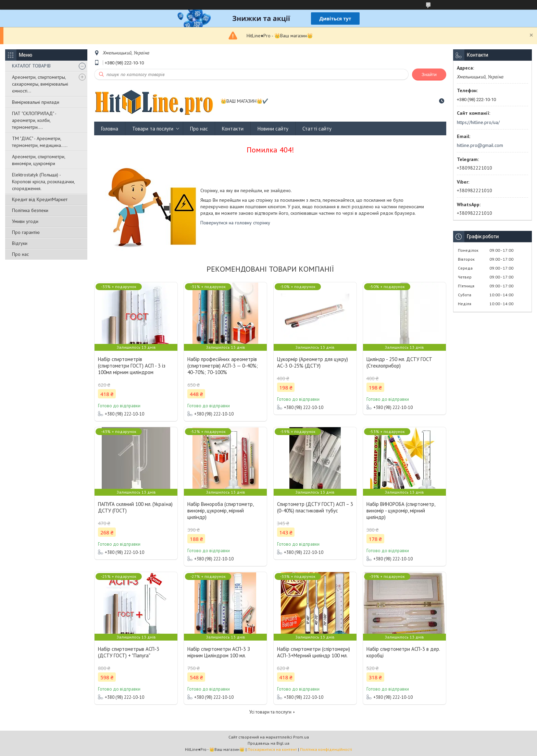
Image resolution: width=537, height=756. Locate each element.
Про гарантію (26, 232)
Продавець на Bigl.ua (268, 743)
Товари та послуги (153, 129)
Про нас (20, 254)
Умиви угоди (25, 221)
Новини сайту (273, 129)
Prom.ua (301, 737)
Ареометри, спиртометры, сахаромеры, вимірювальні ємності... (40, 84)
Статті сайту (317, 129)
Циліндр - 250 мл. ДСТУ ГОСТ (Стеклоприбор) (399, 362)
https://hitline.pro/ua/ (478, 122)
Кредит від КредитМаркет (40, 199)
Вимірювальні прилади (36, 102)
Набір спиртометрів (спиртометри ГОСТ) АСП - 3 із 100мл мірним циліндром (132, 366)
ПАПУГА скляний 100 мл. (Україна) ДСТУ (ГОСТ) (135, 507)
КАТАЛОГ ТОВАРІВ (31, 66)
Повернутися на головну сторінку (235, 223)
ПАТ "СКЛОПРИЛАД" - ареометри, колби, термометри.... (34, 120)
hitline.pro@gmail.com (480, 145)
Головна (110, 129)
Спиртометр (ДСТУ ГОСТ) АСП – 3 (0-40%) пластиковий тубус (315, 507)
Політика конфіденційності (326, 749)
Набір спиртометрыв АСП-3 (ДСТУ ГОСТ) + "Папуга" (129, 652)
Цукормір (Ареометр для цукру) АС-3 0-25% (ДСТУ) (313, 362)
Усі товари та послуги (270, 712)
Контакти (233, 129)
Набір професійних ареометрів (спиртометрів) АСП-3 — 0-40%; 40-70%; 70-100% (223, 366)
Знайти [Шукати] (429, 75)
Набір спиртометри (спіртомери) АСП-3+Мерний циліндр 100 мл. (314, 652)
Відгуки (20, 243)
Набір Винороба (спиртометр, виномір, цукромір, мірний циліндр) (220, 511)
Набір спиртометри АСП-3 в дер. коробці (403, 652)
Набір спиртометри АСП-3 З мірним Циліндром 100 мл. (219, 652)
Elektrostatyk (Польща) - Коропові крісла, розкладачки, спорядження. (43, 182)
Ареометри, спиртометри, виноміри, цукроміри (39, 160)
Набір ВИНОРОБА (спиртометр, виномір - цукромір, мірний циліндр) (401, 511)
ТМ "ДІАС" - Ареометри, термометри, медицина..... (40, 142)
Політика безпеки (30, 210)
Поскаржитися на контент (272, 749)
